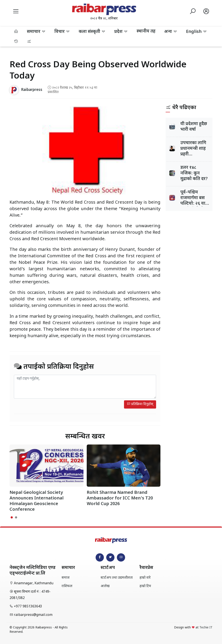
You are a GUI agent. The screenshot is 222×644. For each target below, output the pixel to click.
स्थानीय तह (146, 31)
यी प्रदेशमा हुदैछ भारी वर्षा (194, 127)
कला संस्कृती (92, 32)
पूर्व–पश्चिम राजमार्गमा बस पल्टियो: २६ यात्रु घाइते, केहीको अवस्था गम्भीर (194, 204)
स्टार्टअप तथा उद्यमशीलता (117, 578)
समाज (66, 578)
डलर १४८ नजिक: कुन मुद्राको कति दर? (194, 173)
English (197, 32)
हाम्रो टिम (145, 586)
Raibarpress (32, 90)
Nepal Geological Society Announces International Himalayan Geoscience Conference (37, 501)
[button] (16, 12)
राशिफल (67, 586)
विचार (62, 32)
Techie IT (206, 628)
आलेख (105, 586)
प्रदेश (121, 32)
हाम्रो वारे (145, 578)
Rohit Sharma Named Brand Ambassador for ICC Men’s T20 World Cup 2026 (120, 498)
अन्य (171, 32)
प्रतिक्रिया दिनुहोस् (140, 404)
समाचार (36, 32)
